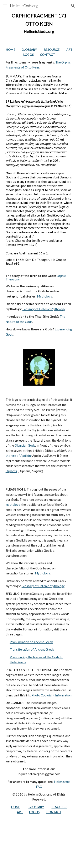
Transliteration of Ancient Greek (32, 649)
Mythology (45, 296)
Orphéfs (11, 471)
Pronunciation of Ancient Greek (31, 642)
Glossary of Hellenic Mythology (44, 309)
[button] (5, 6)
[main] (39, 23)
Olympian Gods (25, 445)
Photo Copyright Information (51, 695)
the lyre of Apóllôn (18, 456)
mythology (13, 505)
